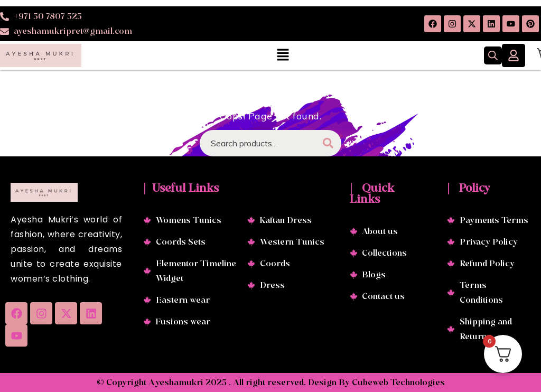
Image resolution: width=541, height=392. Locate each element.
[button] (283, 55)
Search (328, 143)
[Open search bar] (493, 55)
